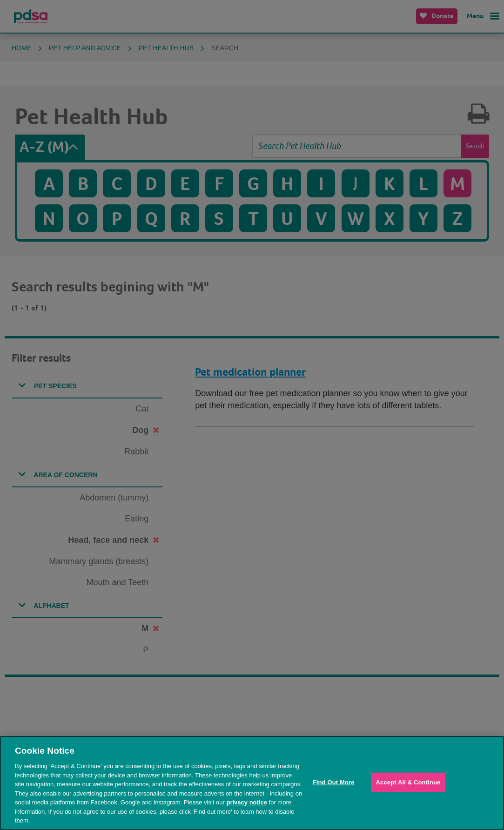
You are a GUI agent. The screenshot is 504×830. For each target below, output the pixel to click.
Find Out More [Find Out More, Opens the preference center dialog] (334, 782)
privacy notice (247, 802)
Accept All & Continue (408, 782)
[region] (252, 783)
